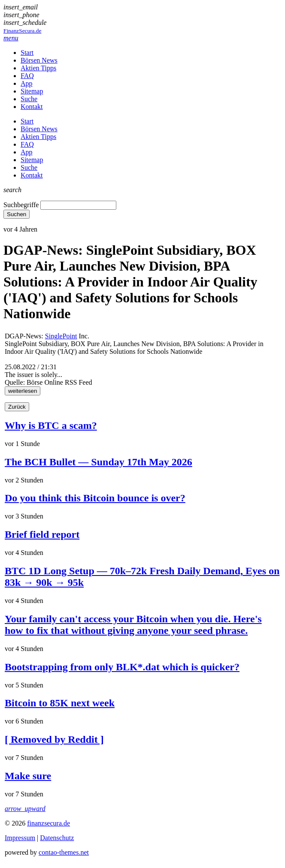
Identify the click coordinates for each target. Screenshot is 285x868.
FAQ (27, 76)
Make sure (28, 776)
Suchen (17, 214)
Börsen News (39, 60)
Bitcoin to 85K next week (60, 703)
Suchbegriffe (21, 205)
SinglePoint (61, 336)
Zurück (17, 407)
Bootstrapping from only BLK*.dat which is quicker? (122, 667)
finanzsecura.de (49, 823)
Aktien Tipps (38, 68)
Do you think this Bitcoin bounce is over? (95, 498)
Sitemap (32, 91)
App (27, 83)
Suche (29, 99)
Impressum (20, 838)
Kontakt (32, 107)
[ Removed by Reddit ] (54, 739)
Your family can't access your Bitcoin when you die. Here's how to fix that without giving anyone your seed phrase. (133, 625)
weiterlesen (23, 391)
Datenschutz (57, 838)
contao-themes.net (64, 852)
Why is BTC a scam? (51, 425)
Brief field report (42, 534)
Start (27, 53)
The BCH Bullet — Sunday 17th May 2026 (99, 462)
